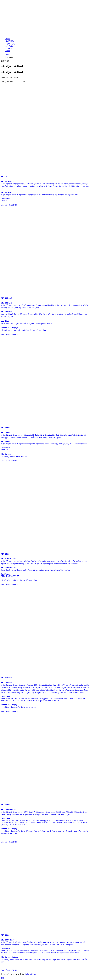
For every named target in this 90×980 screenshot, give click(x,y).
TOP (3, 978)
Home (8, 39)
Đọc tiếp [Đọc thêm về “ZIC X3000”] (4, 461)
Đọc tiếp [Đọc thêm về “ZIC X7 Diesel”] (4, 712)
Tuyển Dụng (10, 44)
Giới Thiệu (10, 41)
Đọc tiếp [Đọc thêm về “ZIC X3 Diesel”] (4, 335)
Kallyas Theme (31, 974)
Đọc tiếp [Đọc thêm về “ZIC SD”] (4, 205)
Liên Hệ (9, 49)
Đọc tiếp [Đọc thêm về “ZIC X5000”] (4, 585)
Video (8, 51)
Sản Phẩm (9, 46)
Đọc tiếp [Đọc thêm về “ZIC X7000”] (4, 842)
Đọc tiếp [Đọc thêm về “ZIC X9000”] (4, 970)
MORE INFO (13, 205)
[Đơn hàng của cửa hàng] (13, 82)
